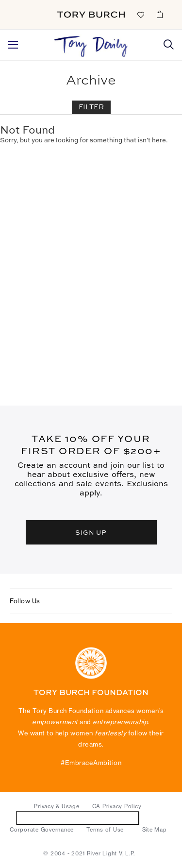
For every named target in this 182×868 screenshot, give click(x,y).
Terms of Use (105, 830)
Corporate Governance (42, 830)
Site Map (155, 830)
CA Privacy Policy (117, 806)
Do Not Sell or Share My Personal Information (78, 818)
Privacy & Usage (57, 806)
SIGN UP (91, 532)
